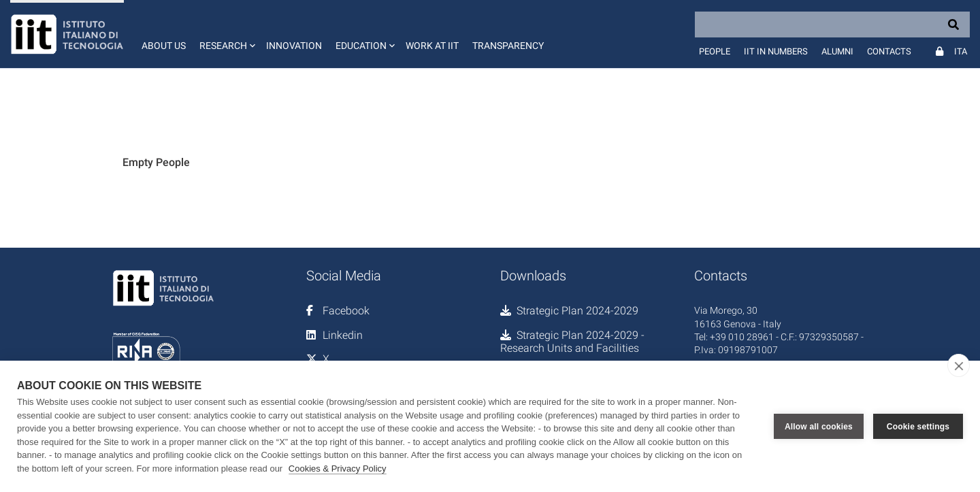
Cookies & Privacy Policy (338, 469)
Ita (961, 51)
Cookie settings (918, 427)
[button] (226, 34)
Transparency (508, 46)
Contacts (889, 51)
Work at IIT (432, 46)
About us (164, 46)
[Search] (832, 24)
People (715, 51)
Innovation (294, 46)
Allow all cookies (819, 427)
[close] (959, 365)
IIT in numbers (776, 51)
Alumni (837, 51)
